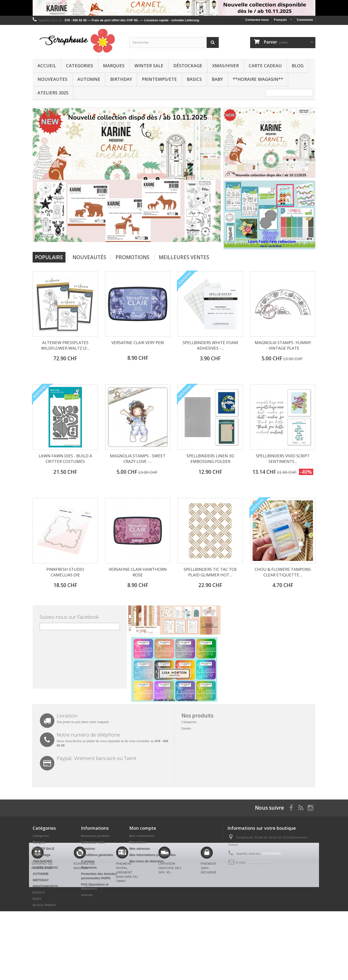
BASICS (194, 79)
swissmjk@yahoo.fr (261, 863)
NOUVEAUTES (52, 79)
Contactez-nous (257, 20)
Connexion (305, 20)
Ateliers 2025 (53, 93)
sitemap (87, 895)
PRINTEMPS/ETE (159, 79)
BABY (217, 79)
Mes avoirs (137, 842)
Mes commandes (142, 836)
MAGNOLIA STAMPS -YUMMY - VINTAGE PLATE (283, 345)
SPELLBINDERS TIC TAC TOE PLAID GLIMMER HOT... (210, 572)
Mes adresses (140, 848)
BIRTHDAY (121, 79)
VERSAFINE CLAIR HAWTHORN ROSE (138, 572)
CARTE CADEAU (265, 66)
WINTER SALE (149, 66)
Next (212, 239)
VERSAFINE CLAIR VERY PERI (138, 343)
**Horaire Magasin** (258, 79)
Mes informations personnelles (152, 855)
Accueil (47, 66)
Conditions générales (97, 855)
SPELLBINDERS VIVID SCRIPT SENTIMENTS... (283, 459)
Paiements (89, 867)
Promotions (132, 257)
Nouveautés (89, 257)
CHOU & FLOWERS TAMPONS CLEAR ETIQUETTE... (283, 572)
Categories (80, 66)
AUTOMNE (89, 79)
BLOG (298, 66)
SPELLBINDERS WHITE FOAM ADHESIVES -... (210, 345)
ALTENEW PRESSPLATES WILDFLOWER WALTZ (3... (65, 345)
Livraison (88, 848)
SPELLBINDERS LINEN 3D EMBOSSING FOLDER (210, 459)
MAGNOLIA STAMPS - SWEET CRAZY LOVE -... (138, 459)
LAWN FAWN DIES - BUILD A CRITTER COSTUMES (65, 459)
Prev (200, 239)
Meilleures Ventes (184, 257)
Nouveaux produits (95, 836)
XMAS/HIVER (225, 66)
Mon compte (143, 828)
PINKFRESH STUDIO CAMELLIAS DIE (65, 572)
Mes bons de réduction (146, 861)
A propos (88, 861)
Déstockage (188, 66)
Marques (114, 66)
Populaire (49, 257)
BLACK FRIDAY (44, 905)
